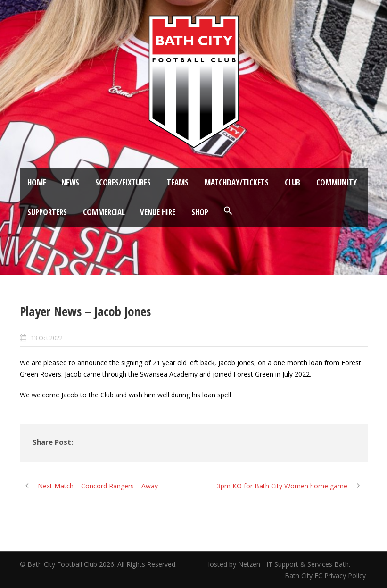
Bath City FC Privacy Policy (326, 575)
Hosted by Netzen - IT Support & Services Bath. (278, 564)
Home (37, 182)
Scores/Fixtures (123, 182)
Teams (178, 182)
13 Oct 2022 (47, 338)
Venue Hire (158, 212)
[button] (228, 211)
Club (292, 182)
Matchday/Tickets (237, 182)
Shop (200, 212)
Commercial (104, 212)
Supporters (47, 212)
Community (337, 182)
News (70, 182)
